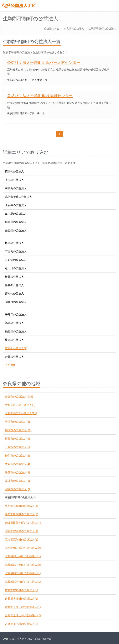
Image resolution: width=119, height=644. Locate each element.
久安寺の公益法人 (16, 205)
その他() (10, 365)
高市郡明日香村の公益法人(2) (23, 548)
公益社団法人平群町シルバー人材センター (44, 62)
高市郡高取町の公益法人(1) (21, 540)
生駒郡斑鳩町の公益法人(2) (21, 514)
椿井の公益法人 (14, 277)
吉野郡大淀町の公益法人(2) (21, 599)
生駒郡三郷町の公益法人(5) (21, 506)
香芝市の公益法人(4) (17, 472)
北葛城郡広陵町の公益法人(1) (23, 573)
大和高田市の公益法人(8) (20, 405)
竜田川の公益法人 (16, 268)
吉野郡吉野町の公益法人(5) (21, 590)
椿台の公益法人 (14, 285)
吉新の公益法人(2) (16, 348)
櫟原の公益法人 (14, 171)
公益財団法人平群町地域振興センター (40, 96)
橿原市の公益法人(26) (18, 430)
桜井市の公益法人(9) (17, 439)
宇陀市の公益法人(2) (17, 489)
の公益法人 (74, 29)
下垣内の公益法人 (16, 251)
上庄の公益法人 (14, 180)
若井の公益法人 (14, 357)
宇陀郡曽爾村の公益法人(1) (21, 531)
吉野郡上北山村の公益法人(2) (23, 615)
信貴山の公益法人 (16, 222)
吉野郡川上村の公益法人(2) (21, 624)
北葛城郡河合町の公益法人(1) (23, 582)
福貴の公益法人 (14, 323)
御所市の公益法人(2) (17, 456)
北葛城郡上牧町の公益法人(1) (23, 556)
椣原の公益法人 (14, 243)
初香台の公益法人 (16, 302)
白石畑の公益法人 (16, 260)
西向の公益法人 (14, 293)
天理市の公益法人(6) (17, 422)
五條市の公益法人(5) (17, 447)
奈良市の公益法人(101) (19, 397)
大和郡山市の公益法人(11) (21, 413)
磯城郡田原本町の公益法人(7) (23, 523)
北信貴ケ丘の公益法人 (18, 197)
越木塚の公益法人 (16, 214)
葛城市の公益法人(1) (17, 481)
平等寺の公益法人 (16, 314)
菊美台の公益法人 (16, 188)
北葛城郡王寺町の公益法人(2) (23, 565)
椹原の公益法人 (14, 340)
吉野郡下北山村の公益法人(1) (23, 607)
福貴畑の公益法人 (16, 331)
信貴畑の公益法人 (16, 230)
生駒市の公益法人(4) (17, 464)
